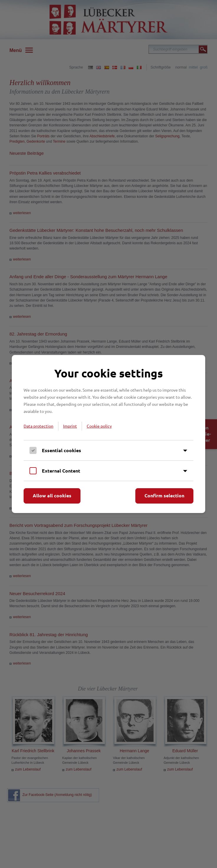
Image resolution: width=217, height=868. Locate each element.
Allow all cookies (52, 495)
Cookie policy (99, 426)
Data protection (38, 426)
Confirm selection (164, 495)
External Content (61, 471)
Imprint (70, 426)
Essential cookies (61, 450)
